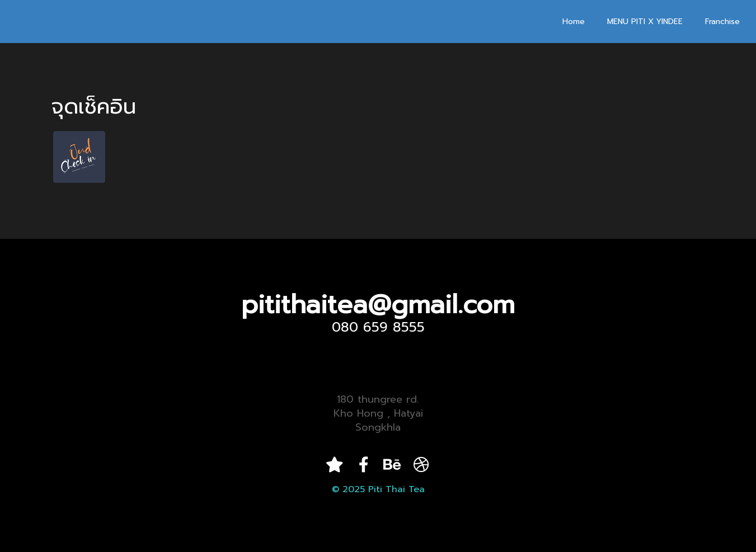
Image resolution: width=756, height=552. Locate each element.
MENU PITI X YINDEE (645, 22)
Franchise (722, 22)
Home (574, 22)
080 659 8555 (378, 327)
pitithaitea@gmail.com (378, 305)
